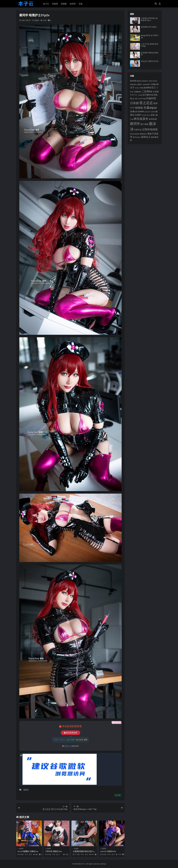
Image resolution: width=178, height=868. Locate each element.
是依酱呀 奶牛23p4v (149, 27)
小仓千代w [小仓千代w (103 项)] (142, 99)
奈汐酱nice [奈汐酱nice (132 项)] (148, 95)
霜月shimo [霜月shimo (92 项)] (137, 137)
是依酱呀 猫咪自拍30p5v (150, 54)
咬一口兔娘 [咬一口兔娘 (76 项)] (139, 95)
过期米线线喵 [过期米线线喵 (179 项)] (150, 129)
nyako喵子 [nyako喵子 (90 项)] (147, 84)
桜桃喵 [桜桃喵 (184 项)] (139, 108)
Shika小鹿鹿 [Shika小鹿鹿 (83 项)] (139, 88)
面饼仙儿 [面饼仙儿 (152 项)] (146, 137)
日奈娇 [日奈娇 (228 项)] (134, 103)
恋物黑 (37, 20)
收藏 (118, 795)
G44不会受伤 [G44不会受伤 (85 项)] (153, 81)
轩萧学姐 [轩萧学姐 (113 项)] (138, 130)
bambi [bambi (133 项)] (133, 81)
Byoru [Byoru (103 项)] (140, 81)
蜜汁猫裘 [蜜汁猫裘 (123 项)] (145, 124)
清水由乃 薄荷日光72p (150, 61)
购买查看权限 (71, 733)
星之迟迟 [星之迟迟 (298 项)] (146, 103)
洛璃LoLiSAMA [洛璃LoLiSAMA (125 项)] (137, 111)
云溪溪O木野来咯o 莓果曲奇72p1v (149, 19)
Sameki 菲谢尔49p (108, 851)
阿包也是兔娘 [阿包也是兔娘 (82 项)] (134, 134)
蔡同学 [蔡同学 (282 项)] (135, 124)
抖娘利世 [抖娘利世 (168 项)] (151, 98)
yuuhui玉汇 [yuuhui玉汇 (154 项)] (150, 87)
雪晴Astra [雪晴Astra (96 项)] (143, 134)
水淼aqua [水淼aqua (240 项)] (150, 107)
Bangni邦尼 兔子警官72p (150, 36)
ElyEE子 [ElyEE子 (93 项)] (145, 81)
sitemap (103, 864)
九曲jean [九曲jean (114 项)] (137, 92)
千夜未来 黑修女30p (54, 851)
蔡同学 (26, 790)
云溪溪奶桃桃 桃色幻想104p (84, 852)
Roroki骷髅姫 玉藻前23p (28, 851)
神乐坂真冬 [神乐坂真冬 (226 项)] (141, 119)
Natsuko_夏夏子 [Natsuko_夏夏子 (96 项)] (136, 84)
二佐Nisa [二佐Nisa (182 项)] (147, 91)
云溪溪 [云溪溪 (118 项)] (156, 92)
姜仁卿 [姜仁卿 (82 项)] (135, 99)
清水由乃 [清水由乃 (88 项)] (147, 112)
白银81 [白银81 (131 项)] (138, 115)
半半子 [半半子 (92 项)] (132, 95)
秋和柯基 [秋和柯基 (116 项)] (153, 119)
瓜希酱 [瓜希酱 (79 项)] (153, 112)
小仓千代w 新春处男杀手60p (150, 45)
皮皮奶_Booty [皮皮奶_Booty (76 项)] (146, 115)
